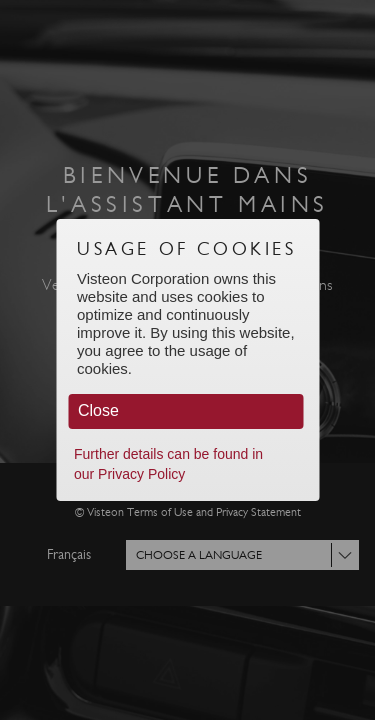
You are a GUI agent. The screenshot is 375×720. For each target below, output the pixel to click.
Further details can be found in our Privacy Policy (168, 464)
